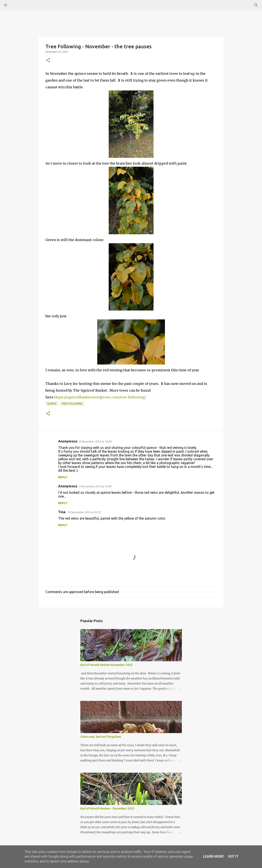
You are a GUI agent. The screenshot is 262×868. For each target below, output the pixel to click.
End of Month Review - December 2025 (107, 808)
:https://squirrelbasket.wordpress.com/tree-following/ (100, 397)
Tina (62, 512)
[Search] (18, 5)
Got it (233, 856)
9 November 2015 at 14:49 (95, 486)
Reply (63, 477)
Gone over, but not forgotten (101, 737)
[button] (48, 60)
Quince (52, 404)
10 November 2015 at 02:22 (84, 512)
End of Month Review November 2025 (106, 665)
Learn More (213, 856)
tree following (72, 404)
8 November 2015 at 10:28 (95, 441)
